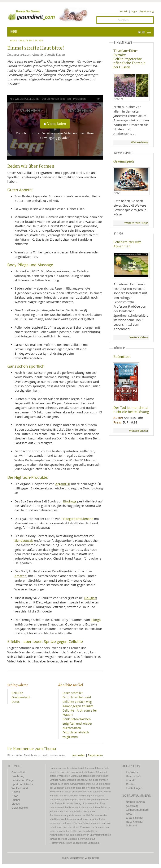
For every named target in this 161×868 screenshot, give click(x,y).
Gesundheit (18, 772)
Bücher (16, 800)
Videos (16, 804)
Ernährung (18, 776)
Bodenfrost (122, 357)
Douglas (90, 598)
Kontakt (124, 11)
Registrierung (147, 11)
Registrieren (95, 755)
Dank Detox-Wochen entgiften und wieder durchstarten (77, 723)
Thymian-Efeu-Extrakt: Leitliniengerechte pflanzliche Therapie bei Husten (129, 59)
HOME (14, 32)
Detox (16, 702)
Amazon (20, 576)
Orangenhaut (21, 697)
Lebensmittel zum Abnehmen (127, 244)
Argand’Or (63, 484)
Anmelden (79, 755)
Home (14, 41)
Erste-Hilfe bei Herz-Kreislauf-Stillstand (135, 822)
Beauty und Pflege (31, 41)
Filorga (96, 620)
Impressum (133, 772)
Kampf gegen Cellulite (78, 706)
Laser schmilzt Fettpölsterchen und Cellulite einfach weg (77, 697)
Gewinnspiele (124, 162)
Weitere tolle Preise (136, 223)
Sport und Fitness (22, 784)
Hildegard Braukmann (77, 519)
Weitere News (140, 142)
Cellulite (17, 693)
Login (134, 11)
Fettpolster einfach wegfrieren (76, 734)
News (15, 796)
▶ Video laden (55, 124)
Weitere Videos (139, 337)
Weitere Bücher (139, 431)
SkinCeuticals (24, 540)
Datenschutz (134, 776)
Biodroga (70, 501)
